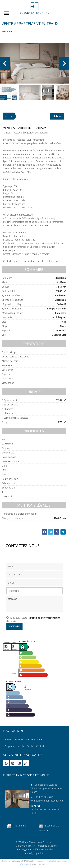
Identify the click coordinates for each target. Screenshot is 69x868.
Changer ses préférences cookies (36, 849)
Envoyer (15, 626)
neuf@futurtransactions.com (48, 801)
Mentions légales (24, 846)
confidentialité (48, 861)
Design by (36, 853)
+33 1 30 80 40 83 (44, 797)
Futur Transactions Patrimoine (26, 775)
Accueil (34, 9)
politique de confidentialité (45, 618)
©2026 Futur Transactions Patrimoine (34, 842)
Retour (57, 116)
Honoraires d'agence (46, 846)
